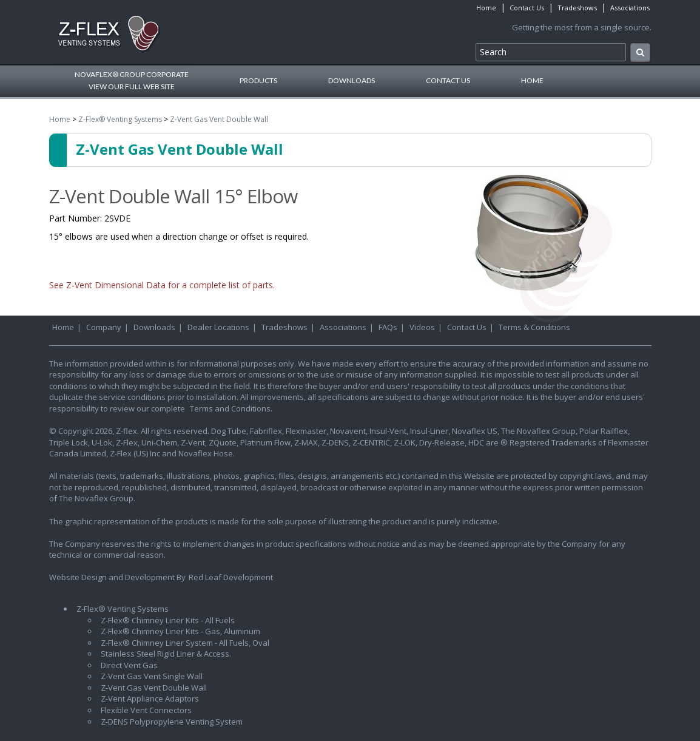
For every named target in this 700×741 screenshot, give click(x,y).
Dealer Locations (218, 327)
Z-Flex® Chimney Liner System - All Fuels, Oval (185, 643)
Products (258, 80)
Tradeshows (577, 8)
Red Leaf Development (231, 577)
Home (486, 8)
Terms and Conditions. (231, 408)
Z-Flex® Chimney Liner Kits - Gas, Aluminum (180, 631)
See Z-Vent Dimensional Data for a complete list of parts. (162, 285)
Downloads (352, 80)
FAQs (388, 327)
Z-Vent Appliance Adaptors (150, 699)
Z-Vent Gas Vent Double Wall (219, 119)
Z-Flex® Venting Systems (120, 119)
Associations (630, 8)
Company (104, 327)
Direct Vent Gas (129, 665)
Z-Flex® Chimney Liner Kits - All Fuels (168, 620)
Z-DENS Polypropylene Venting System (172, 722)
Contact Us (527, 8)
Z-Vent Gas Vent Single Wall (152, 676)
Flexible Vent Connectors (146, 710)
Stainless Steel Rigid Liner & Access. (166, 654)
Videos (422, 327)
